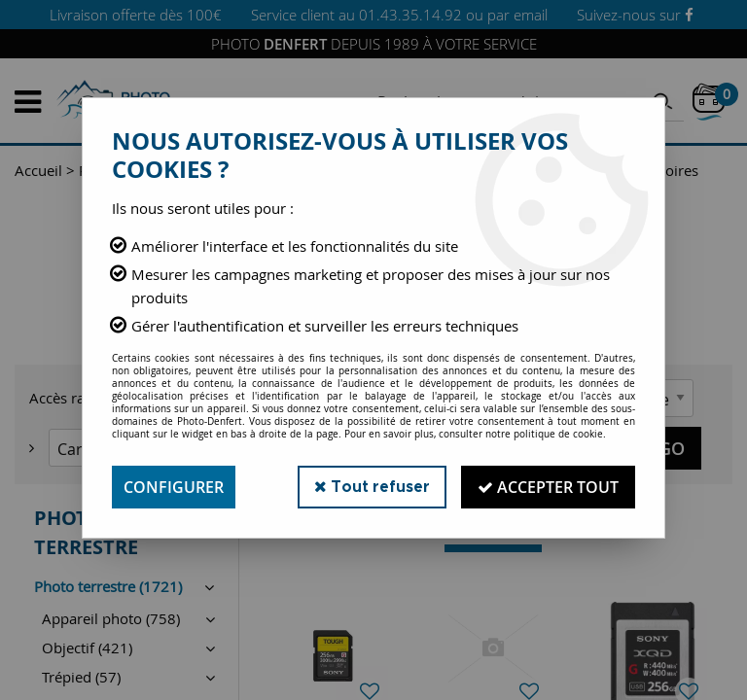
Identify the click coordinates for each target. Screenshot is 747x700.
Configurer (174, 487)
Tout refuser (372, 487)
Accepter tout (548, 487)
